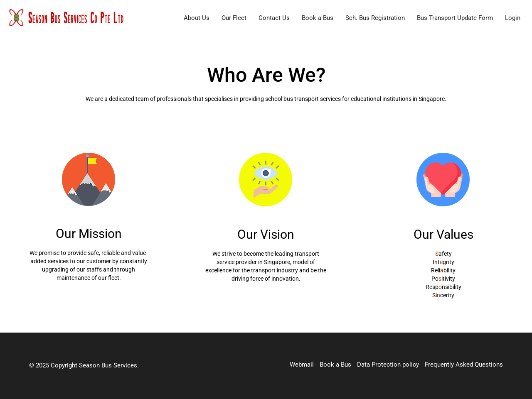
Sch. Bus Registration (375, 18)
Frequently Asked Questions (464, 365)
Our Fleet (234, 18)
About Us (197, 18)
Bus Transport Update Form (455, 18)
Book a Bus (318, 18)
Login (513, 18)
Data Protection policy (388, 365)
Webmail (302, 365)
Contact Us (274, 18)
